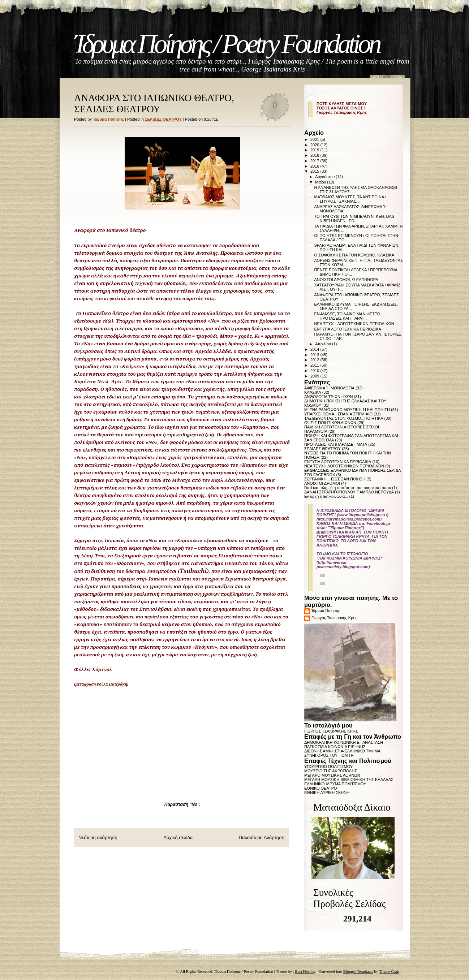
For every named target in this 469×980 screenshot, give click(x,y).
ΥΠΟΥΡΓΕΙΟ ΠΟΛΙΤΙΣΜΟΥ (328, 767)
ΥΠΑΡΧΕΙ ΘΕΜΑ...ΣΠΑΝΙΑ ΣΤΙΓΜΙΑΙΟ (338, 414)
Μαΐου (321, 182)
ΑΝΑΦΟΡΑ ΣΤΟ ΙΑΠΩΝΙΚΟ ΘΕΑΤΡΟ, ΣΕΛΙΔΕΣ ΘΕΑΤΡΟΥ (154, 103)
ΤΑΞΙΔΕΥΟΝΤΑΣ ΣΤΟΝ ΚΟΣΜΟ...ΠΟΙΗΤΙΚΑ (344, 418)
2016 (315, 166)
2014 (315, 349)
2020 (315, 145)
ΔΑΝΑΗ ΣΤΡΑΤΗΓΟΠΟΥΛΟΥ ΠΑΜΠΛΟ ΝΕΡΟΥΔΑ (349, 492)
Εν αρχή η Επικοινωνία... (326, 496)
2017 (315, 161)
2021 (315, 139)
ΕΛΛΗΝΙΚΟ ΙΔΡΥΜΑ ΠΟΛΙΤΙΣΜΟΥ (335, 784)
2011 (315, 365)
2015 (315, 171)
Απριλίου (324, 344)
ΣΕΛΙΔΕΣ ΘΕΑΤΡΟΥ (163, 119)
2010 (315, 371)
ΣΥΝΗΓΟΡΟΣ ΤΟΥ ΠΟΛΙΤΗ (329, 755)
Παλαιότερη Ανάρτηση (262, 837)
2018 (315, 155)
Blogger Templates (358, 971)
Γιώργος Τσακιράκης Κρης (334, 618)
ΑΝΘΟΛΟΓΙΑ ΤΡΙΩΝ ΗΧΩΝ (328, 397)
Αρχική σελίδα (178, 837)
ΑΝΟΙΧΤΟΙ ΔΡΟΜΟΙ (322, 483)
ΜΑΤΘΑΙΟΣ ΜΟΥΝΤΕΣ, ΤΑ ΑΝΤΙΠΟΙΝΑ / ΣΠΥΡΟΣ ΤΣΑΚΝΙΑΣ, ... (350, 199)
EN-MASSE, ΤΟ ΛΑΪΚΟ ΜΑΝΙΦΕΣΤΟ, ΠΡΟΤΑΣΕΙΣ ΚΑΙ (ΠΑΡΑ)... (348, 316)
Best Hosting (305, 971)
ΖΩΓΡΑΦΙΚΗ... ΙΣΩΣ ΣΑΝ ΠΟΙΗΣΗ (335, 479)
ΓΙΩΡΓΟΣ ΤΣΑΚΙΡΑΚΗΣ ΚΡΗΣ (331, 731)
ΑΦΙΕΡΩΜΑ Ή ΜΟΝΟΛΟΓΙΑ (329, 388)
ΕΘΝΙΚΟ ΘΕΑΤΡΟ (321, 788)
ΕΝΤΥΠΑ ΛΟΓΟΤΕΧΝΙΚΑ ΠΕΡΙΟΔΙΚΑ (347, 329)
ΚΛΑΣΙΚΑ (313, 392)
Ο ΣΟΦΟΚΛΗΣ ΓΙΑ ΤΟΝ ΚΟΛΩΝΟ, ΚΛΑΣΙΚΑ (354, 255)
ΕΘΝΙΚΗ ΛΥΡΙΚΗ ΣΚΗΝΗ (327, 793)
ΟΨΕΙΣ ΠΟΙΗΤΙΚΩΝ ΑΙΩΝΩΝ (330, 423)
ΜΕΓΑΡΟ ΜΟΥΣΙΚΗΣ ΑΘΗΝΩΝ (332, 775)
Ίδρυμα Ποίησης (326, 610)
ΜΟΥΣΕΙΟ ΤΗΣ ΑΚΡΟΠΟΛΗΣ (331, 771)
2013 (315, 355)
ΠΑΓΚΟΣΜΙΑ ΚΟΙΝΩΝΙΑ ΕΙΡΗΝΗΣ (335, 747)
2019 (315, 150)
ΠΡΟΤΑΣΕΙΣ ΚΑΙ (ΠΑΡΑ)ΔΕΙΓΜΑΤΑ (336, 444)
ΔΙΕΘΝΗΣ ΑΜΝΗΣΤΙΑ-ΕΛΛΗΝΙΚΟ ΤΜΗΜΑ (342, 751)
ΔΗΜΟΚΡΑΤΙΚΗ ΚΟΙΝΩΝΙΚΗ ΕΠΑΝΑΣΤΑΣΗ (344, 742)
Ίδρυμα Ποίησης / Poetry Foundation (227, 44)
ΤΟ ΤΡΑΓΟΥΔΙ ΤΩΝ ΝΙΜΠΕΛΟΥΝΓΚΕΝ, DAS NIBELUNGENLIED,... (354, 219)
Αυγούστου (325, 177)
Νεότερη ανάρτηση (98, 837)
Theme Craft (389, 971)
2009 (315, 376)
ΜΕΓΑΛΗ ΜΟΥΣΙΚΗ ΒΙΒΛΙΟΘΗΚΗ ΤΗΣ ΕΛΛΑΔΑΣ (349, 780)
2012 (315, 360)
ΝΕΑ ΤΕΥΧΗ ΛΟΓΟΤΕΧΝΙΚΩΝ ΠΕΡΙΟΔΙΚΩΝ (354, 324)
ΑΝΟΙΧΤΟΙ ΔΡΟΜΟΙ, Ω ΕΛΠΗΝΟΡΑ (346, 280)
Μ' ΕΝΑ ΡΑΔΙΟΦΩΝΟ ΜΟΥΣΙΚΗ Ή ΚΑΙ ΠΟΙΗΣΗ (347, 410)
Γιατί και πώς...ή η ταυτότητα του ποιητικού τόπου (348, 488)
